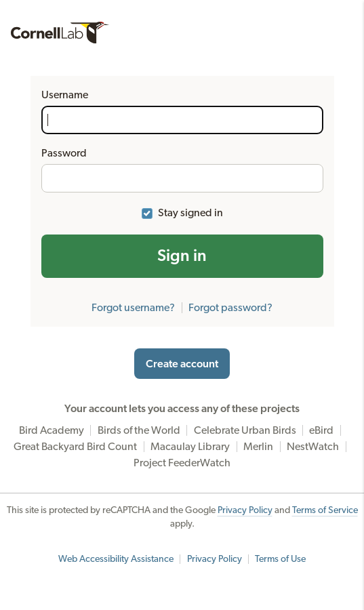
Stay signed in (190, 213)
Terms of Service (325, 510)
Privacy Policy (245, 510)
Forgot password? (230, 308)
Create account (182, 364)
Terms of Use (280, 559)
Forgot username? (133, 308)
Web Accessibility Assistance (116, 559)
